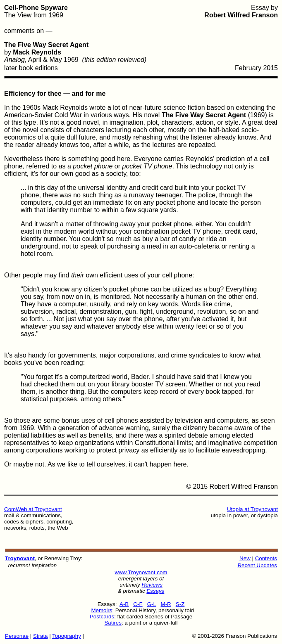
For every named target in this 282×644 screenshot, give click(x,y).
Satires (113, 623)
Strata (41, 636)
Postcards (102, 617)
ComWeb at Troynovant (33, 509)
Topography (67, 636)
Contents (266, 558)
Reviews (152, 585)
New (245, 558)
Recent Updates (257, 565)
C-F (138, 604)
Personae (17, 636)
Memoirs (102, 610)
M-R (166, 604)
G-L (152, 604)
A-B (124, 604)
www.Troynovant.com (141, 572)
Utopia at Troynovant (252, 509)
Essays (155, 591)
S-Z (180, 604)
